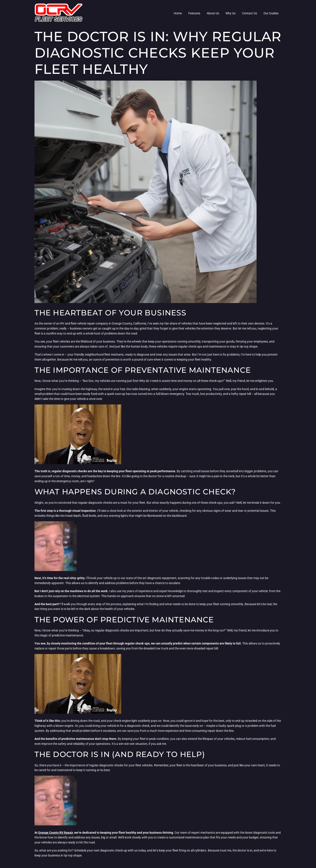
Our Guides (271, 13)
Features (194, 13)
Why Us (231, 13)
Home (178, 13)
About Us (213, 13)
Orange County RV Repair (56, 833)
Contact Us (250, 13)
